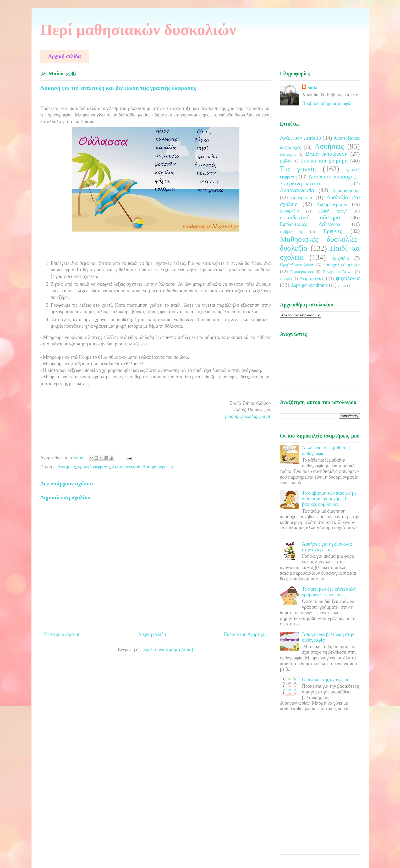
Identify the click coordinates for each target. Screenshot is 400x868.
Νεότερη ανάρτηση (62, 634)
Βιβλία (286, 161)
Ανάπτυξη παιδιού (301, 138)
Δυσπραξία (289, 211)
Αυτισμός (288, 154)
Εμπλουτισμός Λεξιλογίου (310, 224)
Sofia (312, 88)
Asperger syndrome (309, 285)
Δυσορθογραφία (158, 467)
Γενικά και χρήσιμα (324, 161)
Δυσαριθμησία (346, 191)
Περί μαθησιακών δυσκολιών (138, 30)
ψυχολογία (348, 278)
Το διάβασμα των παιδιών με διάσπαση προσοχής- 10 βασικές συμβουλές (329, 499)
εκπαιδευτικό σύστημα (310, 217)
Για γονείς (298, 169)
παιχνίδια (340, 258)
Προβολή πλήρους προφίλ (327, 103)
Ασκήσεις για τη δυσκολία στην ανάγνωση (327, 547)
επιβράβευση (291, 232)
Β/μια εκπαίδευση (327, 154)
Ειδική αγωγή (333, 211)
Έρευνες (333, 231)
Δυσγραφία (302, 198)
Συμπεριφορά (302, 272)
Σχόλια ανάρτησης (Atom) (168, 649)
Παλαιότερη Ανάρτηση (245, 634)
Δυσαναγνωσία (126, 467)
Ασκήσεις (67, 467)
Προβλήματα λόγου (297, 265)
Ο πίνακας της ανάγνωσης (327, 680)
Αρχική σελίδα (65, 56)
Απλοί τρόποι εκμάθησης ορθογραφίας (326, 451)
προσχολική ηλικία (341, 265)
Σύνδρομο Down (338, 272)
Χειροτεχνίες (312, 278)
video (342, 285)
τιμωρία (286, 279)
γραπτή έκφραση (94, 467)
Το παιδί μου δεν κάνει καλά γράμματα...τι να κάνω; (329, 592)
